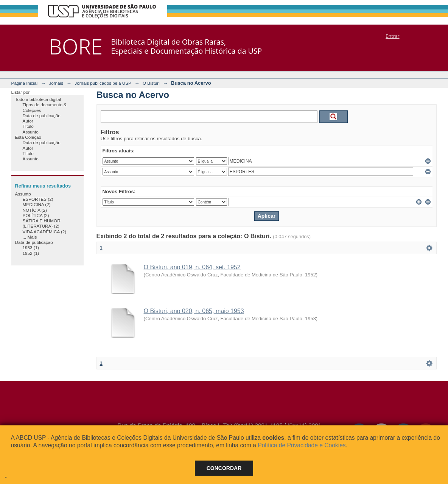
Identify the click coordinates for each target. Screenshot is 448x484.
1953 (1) (31, 247)
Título (28, 126)
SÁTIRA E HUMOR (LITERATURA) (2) (42, 223)
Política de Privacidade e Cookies (302, 445)
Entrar (392, 36)
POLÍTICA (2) (36, 215)
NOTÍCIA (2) (35, 210)
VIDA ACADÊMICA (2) (45, 232)
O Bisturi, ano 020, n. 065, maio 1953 (194, 311)
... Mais (30, 237)
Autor (28, 121)
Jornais (56, 83)
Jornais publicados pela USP (103, 83)
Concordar (224, 468)
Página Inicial (25, 83)
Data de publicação (42, 116)
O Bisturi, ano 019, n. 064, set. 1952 (192, 267)
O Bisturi (151, 83)
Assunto (31, 132)
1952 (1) (31, 253)
